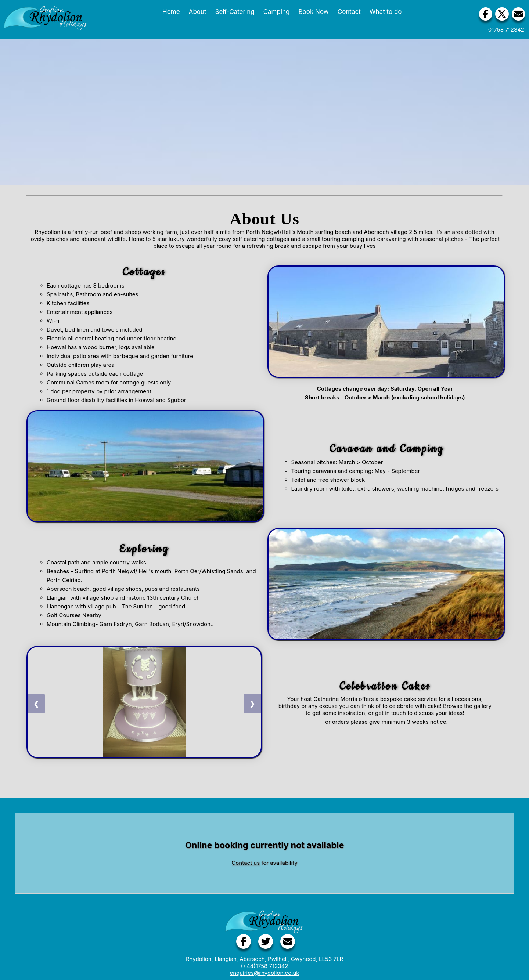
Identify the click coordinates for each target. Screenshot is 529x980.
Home (169, 12)
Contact (347, 12)
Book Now (312, 12)
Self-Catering (233, 12)
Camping (274, 12)
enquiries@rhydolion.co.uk (264, 973)
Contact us (246, 863)
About (195, 12)
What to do (384, 12)
